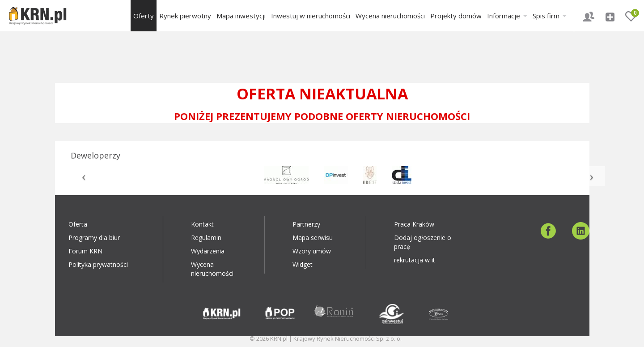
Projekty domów (456, 16)
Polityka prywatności (98, 264)
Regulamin (206, 238)
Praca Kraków (414, 224)
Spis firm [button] (550, 16)
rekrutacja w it (415, 260)
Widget (303, 264)
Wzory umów (312, 251)
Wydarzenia (208, 251)
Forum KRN (85, 251)
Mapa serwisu (313, 238)
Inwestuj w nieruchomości (311, 16)
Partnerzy (306, 224)
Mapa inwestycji (241, 16)
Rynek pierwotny (185, 16)
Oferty (144, 16)
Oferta (78, 224)
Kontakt (202, 224)
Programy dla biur (94, 238)
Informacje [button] (507, 16)
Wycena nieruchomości (390, 16)
